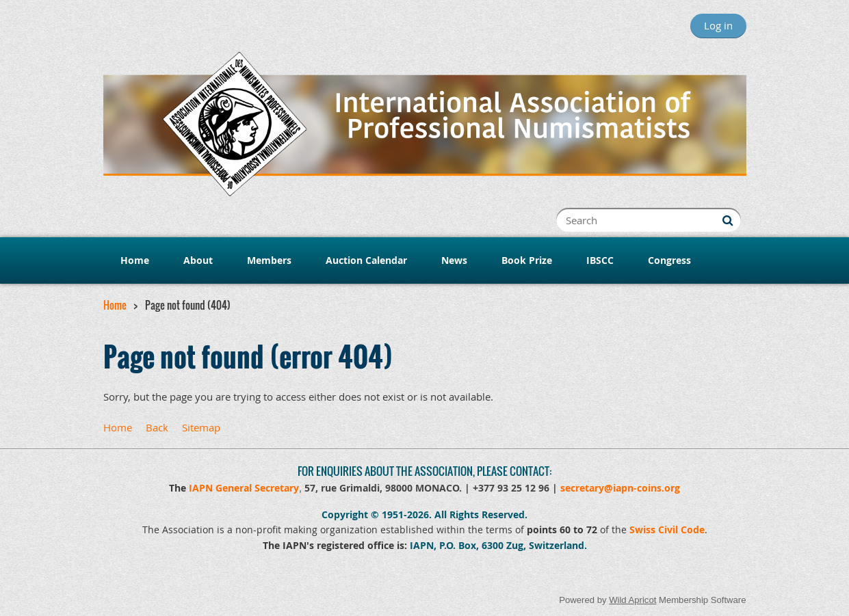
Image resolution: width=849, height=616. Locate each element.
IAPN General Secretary (244, 488)
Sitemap (201, 427)
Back (157, 427)
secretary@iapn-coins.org (620, 488)
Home (115, 305)
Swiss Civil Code (667, 530)
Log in (718, 25)
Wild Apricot (632, 600)
